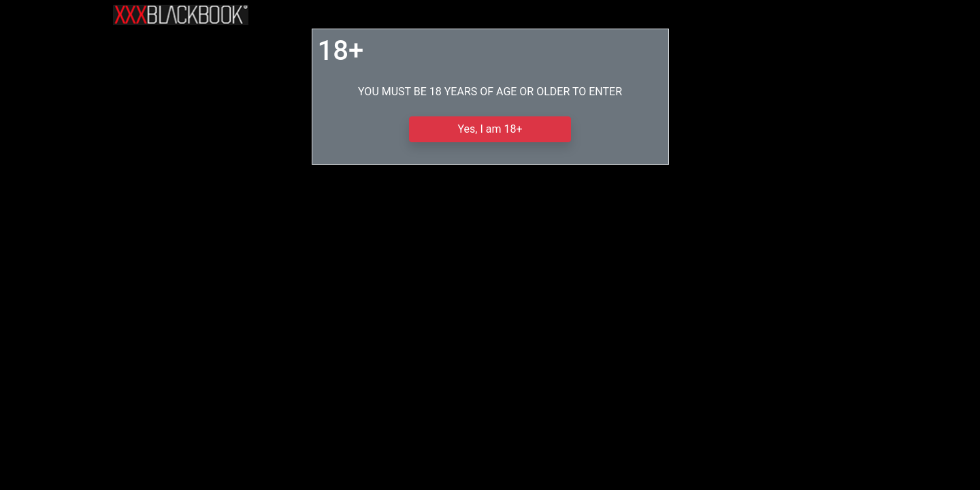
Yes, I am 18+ (490, 129)
